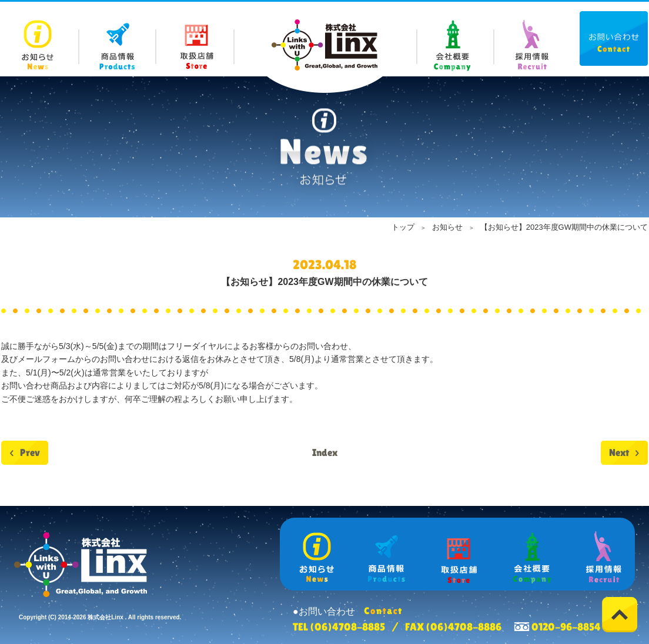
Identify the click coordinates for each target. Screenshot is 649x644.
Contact (614, 38)
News (40, 39)
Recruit (532, 39)
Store (195, 39)
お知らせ (447, 227)
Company (455, 39)
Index (325, 452)
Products (118, 39)
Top (620, 615)
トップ (403, 227)
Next (619, 452)
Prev (30, 452)
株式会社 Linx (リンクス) (324, 45)
